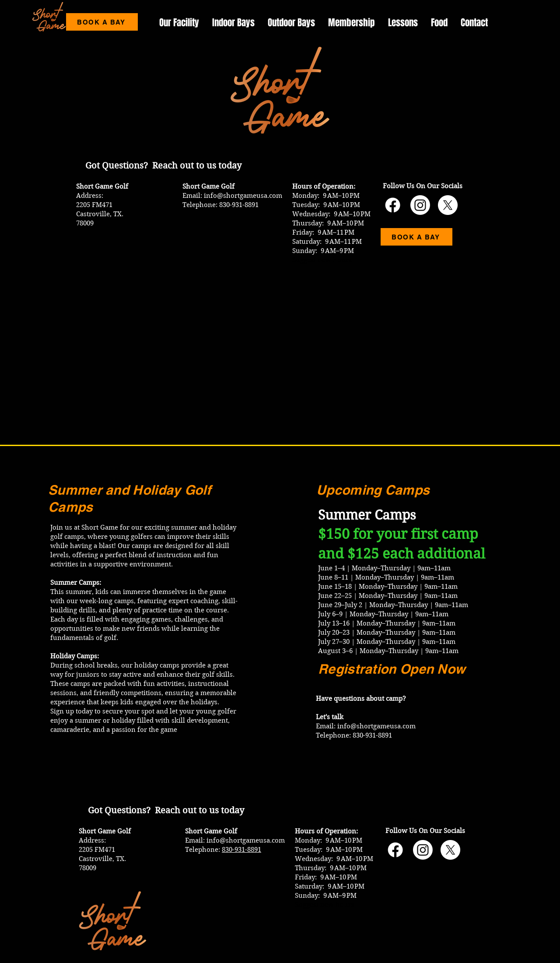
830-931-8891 (241, 850)
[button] (403, 23)
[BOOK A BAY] (102, 22)
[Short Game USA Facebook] (393, 205)
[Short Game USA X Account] (448, 205)
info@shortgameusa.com (243, 196)
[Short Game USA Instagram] (420, 205)
